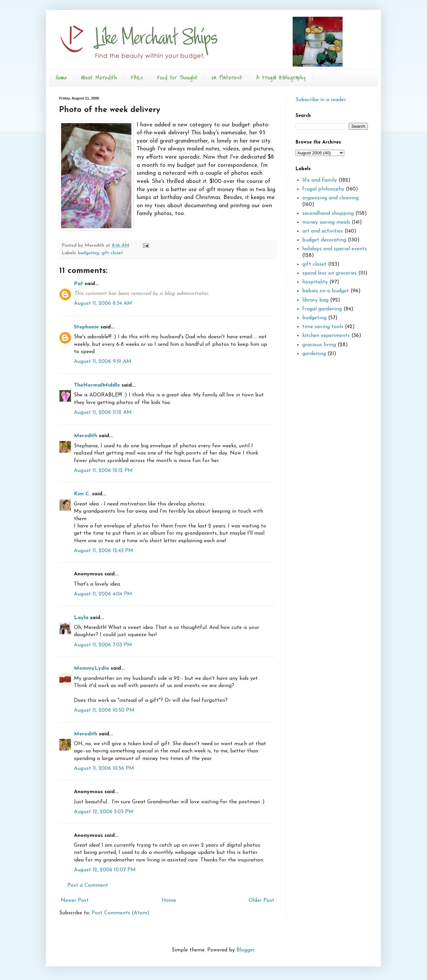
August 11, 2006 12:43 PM (104, 551)
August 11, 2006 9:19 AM (103, 362)
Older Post (261, 901)
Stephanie (86, 327)
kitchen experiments (326, 336)
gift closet (112, 253)
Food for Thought (177, 78)
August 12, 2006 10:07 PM (105, 870)
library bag (315, 300)
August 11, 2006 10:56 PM (104, 768)
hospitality (315, 282)
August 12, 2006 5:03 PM (104, 812)
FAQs (137, 78)
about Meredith (99, 78)
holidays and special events (335, 249)
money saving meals (326, 222)
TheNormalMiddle (97, 385)
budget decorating (324, 240)
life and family (320, 180)
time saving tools (323, 327)
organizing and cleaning (330, 198)
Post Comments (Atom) (121, 913)
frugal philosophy (323, 189)
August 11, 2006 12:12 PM (103, 471)
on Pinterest (227, 78)
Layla (81, 618)
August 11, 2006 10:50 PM (104, 710)
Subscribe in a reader (321, 100)
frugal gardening (322, 309)
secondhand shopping (328, 213)
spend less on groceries (329, 273)
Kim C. (82, 494)
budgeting (89, 253)
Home (61, 78)
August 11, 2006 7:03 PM (103, 645)
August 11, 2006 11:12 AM (103, 412)
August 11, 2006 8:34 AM (103, 303)
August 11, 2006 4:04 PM (103, 594)
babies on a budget (326, 291)
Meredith (86, 436)
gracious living (319, 345)
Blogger (245, 950)
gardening (314, 354)
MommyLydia (91, 668)
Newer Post (75, 901)
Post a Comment (88, 885)
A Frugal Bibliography (281, 78)
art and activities (323, 231)
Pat (79, 284)
